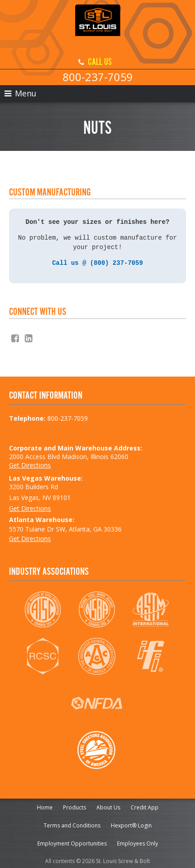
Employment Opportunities (72, 842)
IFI (151, 654)
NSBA (97, 608)
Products (75, 806)
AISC (43, 608)
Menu (20, 93)
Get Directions (30, 463)
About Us (108, 806)
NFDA (97, 701)
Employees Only (138, 842)
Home (45, 806)
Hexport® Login (131, 824)
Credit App (145, 806)
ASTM (151, 608)
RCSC (43, 654)
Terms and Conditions (72, 824)
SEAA (97, 748)
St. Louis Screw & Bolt (98, 27)
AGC (97, 654)
